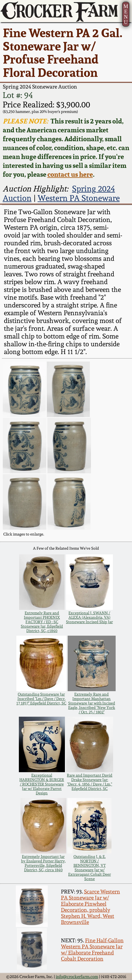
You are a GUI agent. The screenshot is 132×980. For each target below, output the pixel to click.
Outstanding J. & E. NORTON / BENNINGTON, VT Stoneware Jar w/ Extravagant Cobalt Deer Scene (90, 868)
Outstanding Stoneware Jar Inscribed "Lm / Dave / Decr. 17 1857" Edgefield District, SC (41, 699)
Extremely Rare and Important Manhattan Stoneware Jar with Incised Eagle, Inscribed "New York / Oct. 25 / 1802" (92, 703)
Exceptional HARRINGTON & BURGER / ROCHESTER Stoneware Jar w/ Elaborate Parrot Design (42, 784)
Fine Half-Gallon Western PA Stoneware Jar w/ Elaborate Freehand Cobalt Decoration (92, 949)
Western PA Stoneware (79, 198)
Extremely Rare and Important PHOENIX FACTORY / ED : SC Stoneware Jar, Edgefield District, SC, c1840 (42, 622)
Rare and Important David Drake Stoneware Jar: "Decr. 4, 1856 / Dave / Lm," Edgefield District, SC (90, 782)
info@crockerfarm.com (77, 977)
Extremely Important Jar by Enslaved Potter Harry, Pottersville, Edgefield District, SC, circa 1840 (43, 863)
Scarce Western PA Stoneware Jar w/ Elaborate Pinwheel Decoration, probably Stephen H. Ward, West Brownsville (91, 907)
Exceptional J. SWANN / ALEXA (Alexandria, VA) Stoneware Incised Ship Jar (89, 617)
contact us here (70, 174)
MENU (126, 14)
